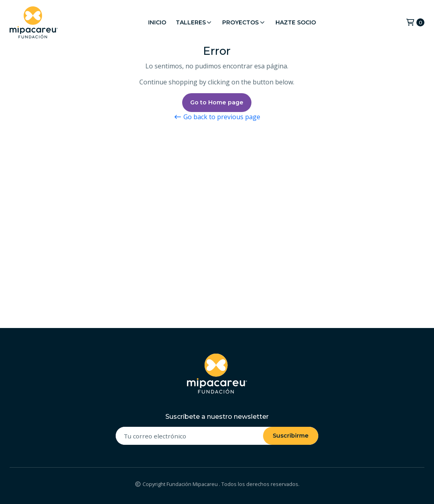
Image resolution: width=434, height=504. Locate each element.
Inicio (157, 22)
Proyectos (244, 22)
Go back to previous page (217, 117)
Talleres (194, 22)
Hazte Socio (296, 22)
